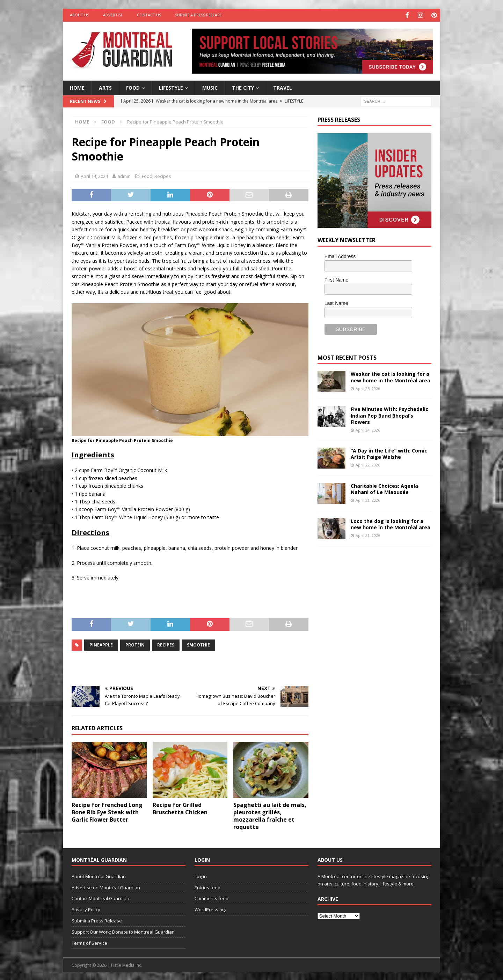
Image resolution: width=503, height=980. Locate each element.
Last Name (336, 302)
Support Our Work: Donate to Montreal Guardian (123, 931)
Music (210, 87)
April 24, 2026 (368, 429)
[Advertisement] (370, 598)
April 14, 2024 (94, 175)
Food (133, 87)
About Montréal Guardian (99, 875)
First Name (336, 279)
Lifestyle (171, 87)
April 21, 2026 (368, 499)
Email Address (340, 256)
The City (243, 87)
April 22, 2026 (368, 464)
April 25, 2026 (368, 387)
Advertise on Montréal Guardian (106, 887)
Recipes (163, 175)
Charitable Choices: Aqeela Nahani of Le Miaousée (384, 488)
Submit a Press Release (198, 15)
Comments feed (212, 898)
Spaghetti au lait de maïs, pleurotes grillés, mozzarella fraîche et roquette (270, 815)
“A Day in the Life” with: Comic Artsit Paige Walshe (389, 453)
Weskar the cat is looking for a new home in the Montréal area (391, 376)
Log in (201, 875)
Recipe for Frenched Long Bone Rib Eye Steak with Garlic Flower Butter (107, 811)
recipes (166, 644)
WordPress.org (210, 909)
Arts (105, 87)
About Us (79, 15)
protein (135, 644)
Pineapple (101, 644)
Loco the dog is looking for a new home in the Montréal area (391, 523)
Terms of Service (89, 942)
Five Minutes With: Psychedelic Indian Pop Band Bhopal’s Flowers (389, 415)
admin (124, 175)
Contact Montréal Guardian (100, 898)
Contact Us (149, 15)
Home (77, 87)
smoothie (198, 644)
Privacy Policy (86, 909)
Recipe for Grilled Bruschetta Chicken (180, 808)
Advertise (113, 15)
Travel (283, 87)
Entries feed (207, 887)
